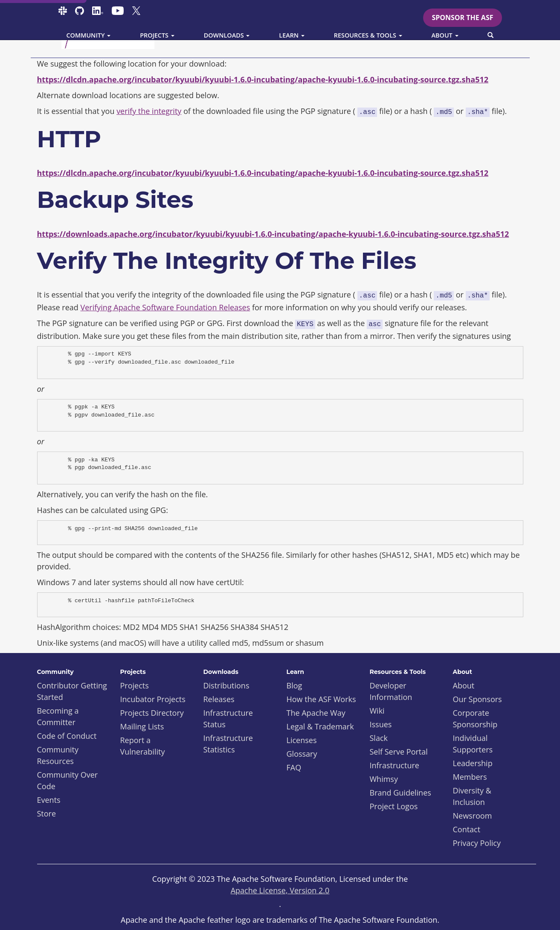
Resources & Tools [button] (368, 35)
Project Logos (394, 806)
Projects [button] (157, 35)
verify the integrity (149, 111)
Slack (379, 738)
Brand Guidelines (400, 793)
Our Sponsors (477, 699)
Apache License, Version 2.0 (280, 890)
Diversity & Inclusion (472, 796)
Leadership (473, 763)
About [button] (445, 35)
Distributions (226, 685)
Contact (467, 829)
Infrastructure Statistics (228, 744)
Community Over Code (68, 780)
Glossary (302, 754)
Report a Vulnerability (143, 746)
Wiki (377, 711)
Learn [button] (292, 35)
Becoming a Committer (58, 716)
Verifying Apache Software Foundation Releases (165, 307)
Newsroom (473, 816)
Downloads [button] (227, 35)
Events (49, 800)
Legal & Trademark (320, 726)
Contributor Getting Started (72, 691)
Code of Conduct (67, 736)
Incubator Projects (153, 699)
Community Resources (58, 755)
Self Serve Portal (399, 752)
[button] (490, 35)
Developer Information (391, 691)
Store (47, 813)
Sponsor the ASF (462, 17)
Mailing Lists (142, 726)
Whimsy (384, 779)
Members (470, 777)
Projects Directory (152, 713)
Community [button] (88, 35)
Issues (381, 724)
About (464, 685)
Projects (135, 685)
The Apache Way (316, 713)
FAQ (294, 767)
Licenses (302, 740)
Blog (295, 685)
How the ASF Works (321, 699)
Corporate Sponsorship (475, 719)
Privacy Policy (477, 843)
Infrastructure (395, 765)
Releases (219, 699)
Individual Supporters (473, 744)
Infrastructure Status (228, 719)
